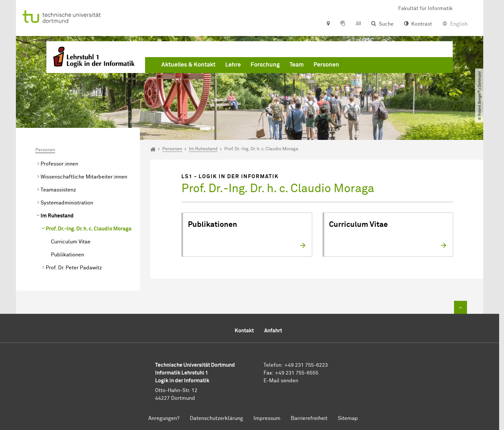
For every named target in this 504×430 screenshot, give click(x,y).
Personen (326, 65)
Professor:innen (59, 164)
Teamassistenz (58, 190)
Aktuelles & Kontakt (188, 65)
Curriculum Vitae (71, 242)
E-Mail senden (281, 381)
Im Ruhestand (57, 216)
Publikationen (68, 255)
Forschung (265, 65)
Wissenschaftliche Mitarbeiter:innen (84, 177)
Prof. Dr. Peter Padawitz (74, 268)
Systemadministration (67, 203)
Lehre (233, 65)
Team (297, 65)
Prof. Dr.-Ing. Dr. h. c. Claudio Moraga (89, 229)
